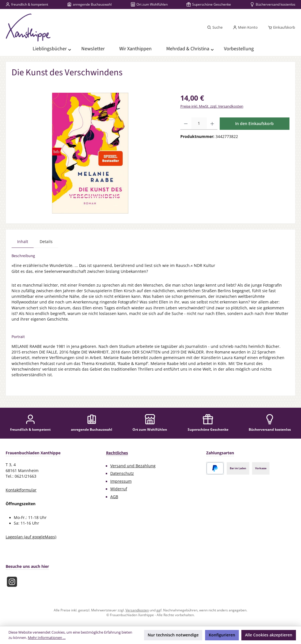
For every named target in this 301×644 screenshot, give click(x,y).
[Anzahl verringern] (186, 124)
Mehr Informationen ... (47, 638)
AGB (114, 497)
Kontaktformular (21, 490)
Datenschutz (122, 473)
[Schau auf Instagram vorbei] (12, 582)
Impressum (121, 481)
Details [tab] (46, 242)
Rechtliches (117, 453)
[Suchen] (215, 28)
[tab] (23, 241)
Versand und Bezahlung (133, 466)
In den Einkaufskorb (254, 123)
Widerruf (119, 489)
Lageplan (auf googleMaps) (31, 537)
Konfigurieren (222, 635)
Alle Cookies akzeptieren (269, 635)
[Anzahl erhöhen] (212, 124)
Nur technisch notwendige (173, 635)
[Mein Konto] (245, 28)
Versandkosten (137, 610)
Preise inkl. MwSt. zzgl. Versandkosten (212, 106)
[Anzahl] (199, 124)
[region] (90, 153)
